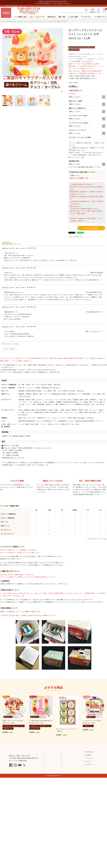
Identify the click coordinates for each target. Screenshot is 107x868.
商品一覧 (47, 774)
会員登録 (89, 777)
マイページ (90, 780)
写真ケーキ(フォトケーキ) (27, 22)
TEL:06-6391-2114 (19, 775)
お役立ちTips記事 (50, 787)
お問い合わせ (90, 774)
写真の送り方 (52, 17)
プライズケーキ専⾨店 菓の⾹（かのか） (10, 22)
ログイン (89, 783)
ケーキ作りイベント (101, 17)
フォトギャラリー (86, 17)
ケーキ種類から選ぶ (21, 17)
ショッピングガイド (69, 774)
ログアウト (90, 787)
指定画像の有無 (74, 161)
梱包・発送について (51, 777)
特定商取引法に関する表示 (71, 783)
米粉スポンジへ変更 (76, 101)
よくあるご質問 (73, 17)
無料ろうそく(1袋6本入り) (78, 108)
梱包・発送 (62, 17)
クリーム (72, 94)
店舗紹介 (65, 780)
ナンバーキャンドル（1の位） (79, 116)
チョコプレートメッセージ (78, 130)
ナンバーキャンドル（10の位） (80, 123)
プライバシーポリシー (69, 787)
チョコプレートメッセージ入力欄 (79, 137)
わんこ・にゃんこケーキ (37, 17)
